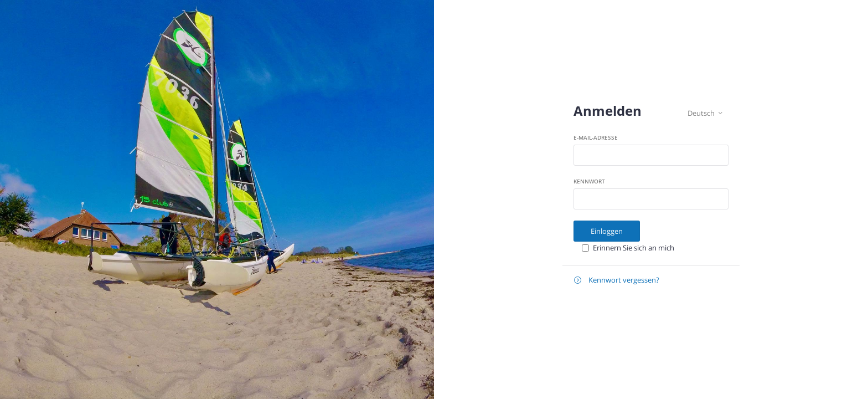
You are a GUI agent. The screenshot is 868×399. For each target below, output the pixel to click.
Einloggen (607, 231)
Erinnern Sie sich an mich (634, 248)
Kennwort (589, 181)
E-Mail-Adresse (596, 137)
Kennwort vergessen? (617, 280)
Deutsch (705, 113)
